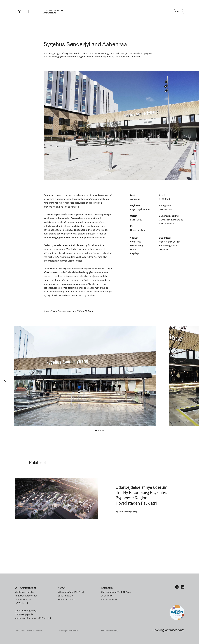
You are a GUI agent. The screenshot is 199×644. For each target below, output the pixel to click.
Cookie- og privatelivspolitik (68, 631)
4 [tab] (103, 430)
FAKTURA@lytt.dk (24, 614)
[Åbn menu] (179, 12)
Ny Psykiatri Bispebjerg (127, 511)
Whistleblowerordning (109, 631)
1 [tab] (96, 430)
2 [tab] (98, 430)
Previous (5, 380)
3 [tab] (101, 430)
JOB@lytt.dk (45, 618)
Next (194, 380)
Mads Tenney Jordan (170, 242)
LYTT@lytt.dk (22, 603)
